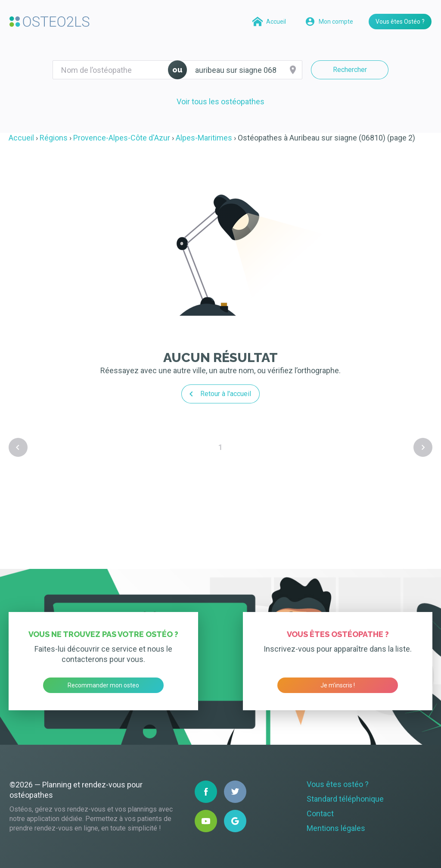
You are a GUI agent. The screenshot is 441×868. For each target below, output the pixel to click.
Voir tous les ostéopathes (220, 101)
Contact (320, 813)
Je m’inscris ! (338, 685)
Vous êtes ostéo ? (338, 784)
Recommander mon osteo (103, 685)
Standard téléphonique (345, 799)
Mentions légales (336, 828)
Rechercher (350, 70)
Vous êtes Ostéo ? (400, 22)
